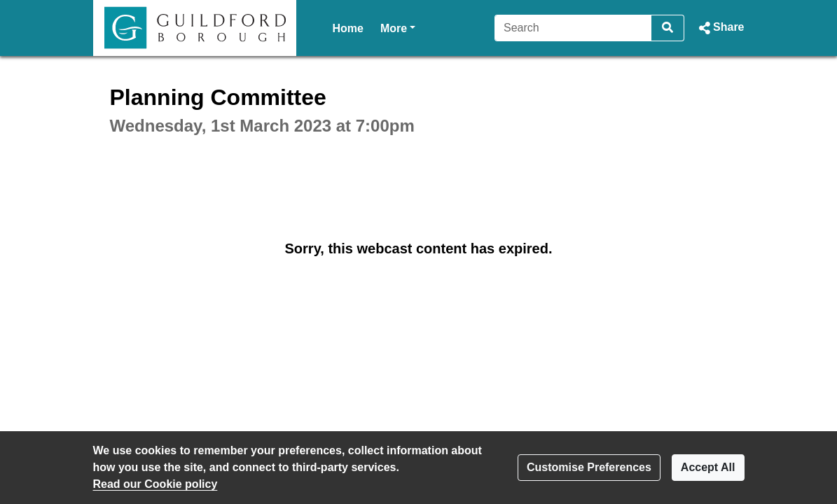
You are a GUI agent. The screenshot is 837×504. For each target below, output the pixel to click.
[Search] (573, 28)
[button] (720, 28)
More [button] (398, 27)
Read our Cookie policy (155, 484)
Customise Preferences (589, 467)
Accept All (708, 467)
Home (348, 28)
